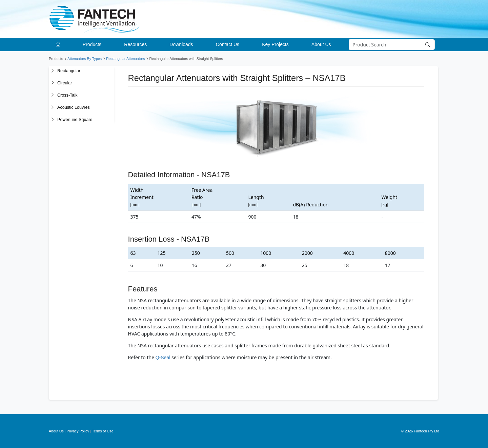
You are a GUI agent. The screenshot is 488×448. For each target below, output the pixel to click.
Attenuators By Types (85, 59)
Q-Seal (163, 358)
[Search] (392, 45)
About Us (56, 431)
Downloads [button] (181, 44)
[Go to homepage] (59, 45)
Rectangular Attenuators (125, 59)
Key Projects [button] (275, 44)
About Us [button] (321, 44)
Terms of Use (103, 431)
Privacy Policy (78, 431)
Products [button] (92, 44)
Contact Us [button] (228, 44)
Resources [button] (135, 44)
